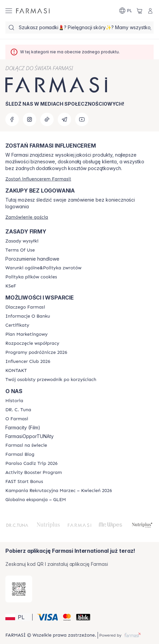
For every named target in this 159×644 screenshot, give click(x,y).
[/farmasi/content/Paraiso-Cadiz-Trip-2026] (32, 464)
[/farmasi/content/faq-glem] (36, 500)
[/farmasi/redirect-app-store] (19, 589)
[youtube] (82, 119)
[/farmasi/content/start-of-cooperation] (32, 343)
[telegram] (64, 119)
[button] (18, 617)
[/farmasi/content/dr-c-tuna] (18, 410)
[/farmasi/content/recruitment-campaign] (59, 491)
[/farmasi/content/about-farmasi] (25, 307)
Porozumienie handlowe (32, 259)
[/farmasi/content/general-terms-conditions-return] (43, 268)
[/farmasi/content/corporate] (26, 445)
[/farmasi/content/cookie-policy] (31, 277)
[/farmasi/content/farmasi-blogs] (20, 454)
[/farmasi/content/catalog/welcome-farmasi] (51, 380)
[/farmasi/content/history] (14, 401)
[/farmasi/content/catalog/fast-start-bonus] (24, 482)
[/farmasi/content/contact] (16, 371)
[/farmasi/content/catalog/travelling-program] (36, 353)
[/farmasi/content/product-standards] (17, 325)
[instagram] (30, 119)
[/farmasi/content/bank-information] (28, 316)
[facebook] (12, 119)
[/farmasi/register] (38, 179)
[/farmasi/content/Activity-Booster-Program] (34, 473)
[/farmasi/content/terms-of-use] (20, 250)
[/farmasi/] (33, 11)
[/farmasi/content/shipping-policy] (22, 241)
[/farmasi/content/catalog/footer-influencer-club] (28, 362)
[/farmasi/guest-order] (27, 217)
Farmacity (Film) (23, 428)
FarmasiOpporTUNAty (30, 436)
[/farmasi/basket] (140, 11)
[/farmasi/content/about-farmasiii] (17, 419)
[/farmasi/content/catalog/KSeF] (11, 286)
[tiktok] (47, 119)
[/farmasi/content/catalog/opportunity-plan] (26, 334)
